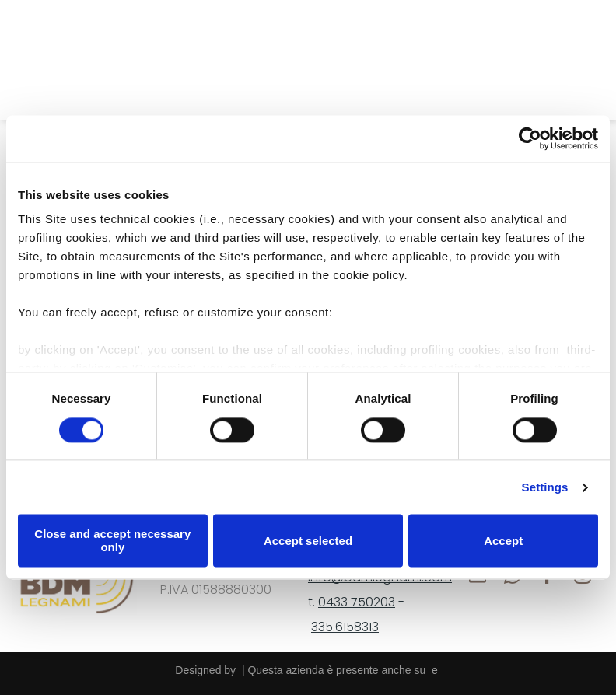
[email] (59, 60)
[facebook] (129, 60)
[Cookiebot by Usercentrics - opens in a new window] (530, 138)
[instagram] (164, 60)
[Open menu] (579, 60)
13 (374, 627)
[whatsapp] (94, 60)
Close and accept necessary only (112, 541)
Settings (545, 487)
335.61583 (340, 627)
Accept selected (308, 541)
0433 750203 (357, 602)
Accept (503, 541)
